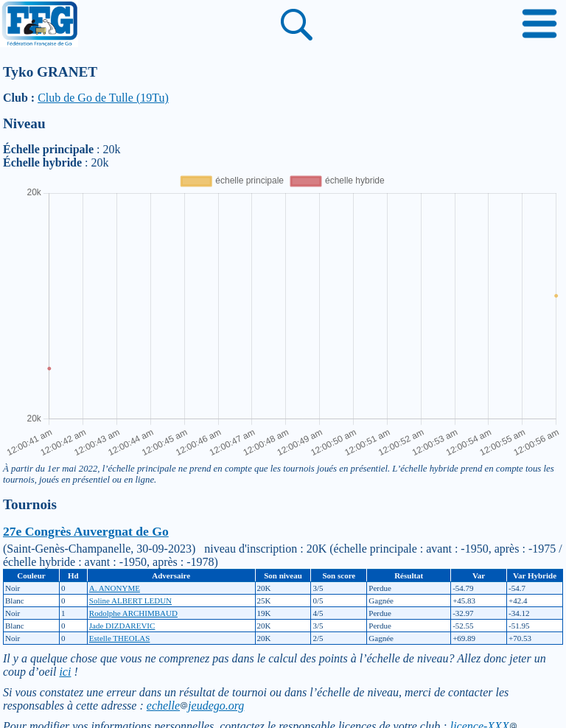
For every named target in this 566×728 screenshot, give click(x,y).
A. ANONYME (115, 588)
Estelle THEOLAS (120, 638)
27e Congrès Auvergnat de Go (86, 531)
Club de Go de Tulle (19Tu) (103, 98)
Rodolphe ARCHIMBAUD (133, 613)
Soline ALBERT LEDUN (130, 601)
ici (65, 672)
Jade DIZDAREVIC (122, 626)
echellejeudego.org (196, 706)
